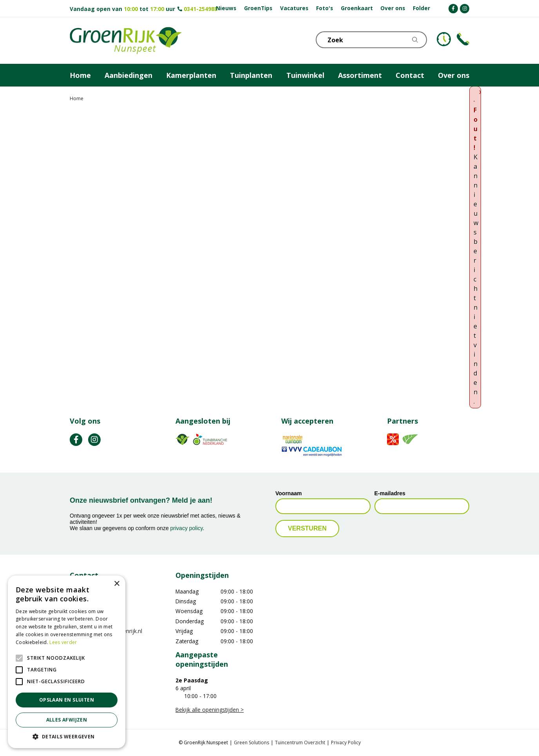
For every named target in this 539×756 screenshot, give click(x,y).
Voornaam (288, 493)
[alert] (67, 662)
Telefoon (463, 39)
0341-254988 (201, 9)
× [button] (117, 584)
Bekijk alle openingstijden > (210, 710)
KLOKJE (444, 39)
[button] (67, 736)
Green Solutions (251, 742)
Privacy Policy (346, 742)
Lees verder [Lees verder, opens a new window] (63, 642)
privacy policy (187, 528)
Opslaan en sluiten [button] (67, 700)
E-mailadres (390, 493)
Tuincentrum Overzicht (300, 742)
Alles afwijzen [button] (67, 720)
